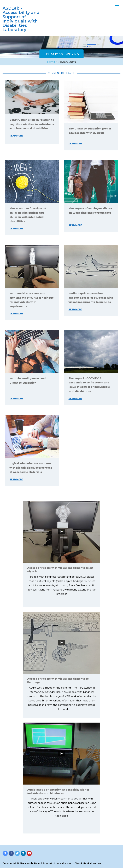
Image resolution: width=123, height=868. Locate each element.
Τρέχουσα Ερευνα (67, 62)
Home (51, 62)
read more (16, 136)
